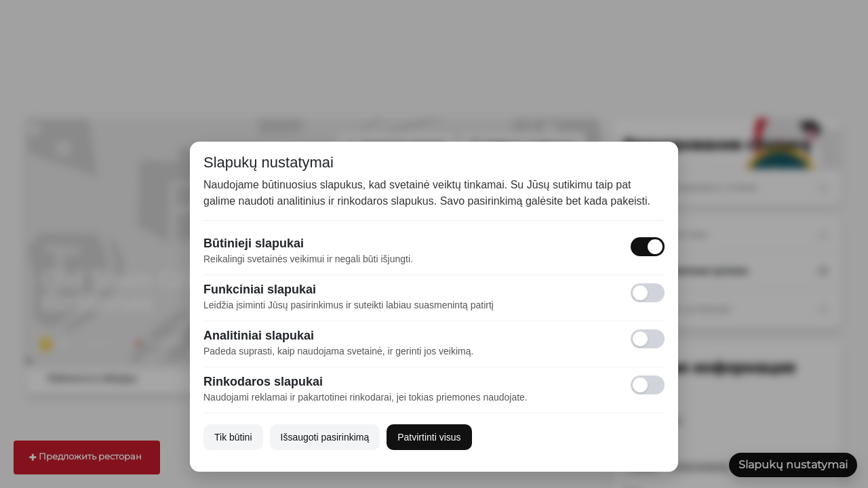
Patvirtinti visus (429, 437)
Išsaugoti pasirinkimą (325, 437)
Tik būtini (233, 437)
